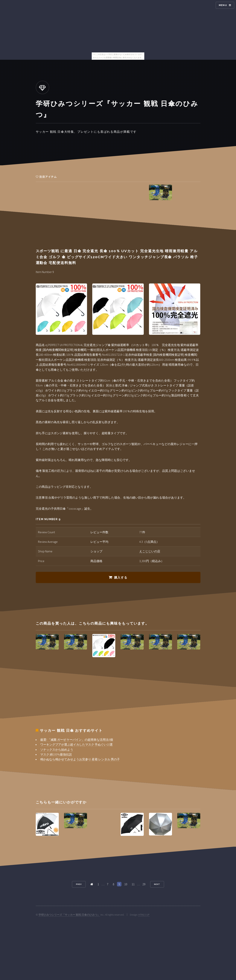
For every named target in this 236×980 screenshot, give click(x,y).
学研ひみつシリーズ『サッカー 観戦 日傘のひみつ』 (69, 915)
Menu (223, 5)
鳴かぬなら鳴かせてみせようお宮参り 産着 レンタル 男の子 (80, 759)
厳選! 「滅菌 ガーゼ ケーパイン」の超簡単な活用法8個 (77, 740)
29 (144, 884)
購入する (121, 578)
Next (157, 884)
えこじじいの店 (150, 551)
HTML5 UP (144, 915)
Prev (79, 884)
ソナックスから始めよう (57, 750)
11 (133, 884)
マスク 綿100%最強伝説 (56, 754)
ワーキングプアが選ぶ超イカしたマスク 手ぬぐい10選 (76, 744)
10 (126, 884)
